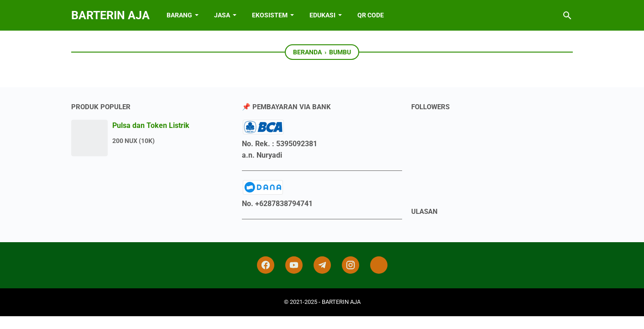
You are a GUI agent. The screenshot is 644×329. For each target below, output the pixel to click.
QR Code (371, 15)
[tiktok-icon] (379, 265)
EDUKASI (322, 15)
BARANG (179, 15)
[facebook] (266, 265)
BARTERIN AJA (110, 15)
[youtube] (294, 265)
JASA (222, 15)
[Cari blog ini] (567, 16)
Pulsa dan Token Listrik (151, 125)
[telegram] (322, 265)
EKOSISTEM (270, 15)
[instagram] (351, 265)
